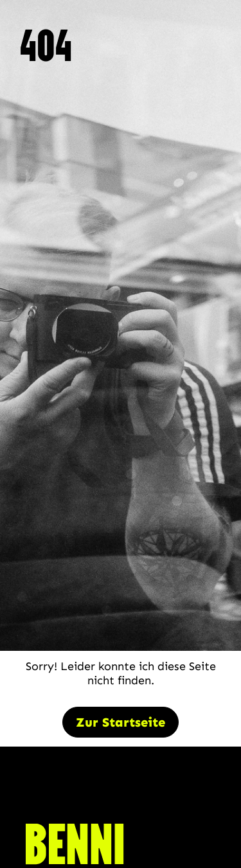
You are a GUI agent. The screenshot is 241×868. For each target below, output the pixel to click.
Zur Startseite (121, 722)
